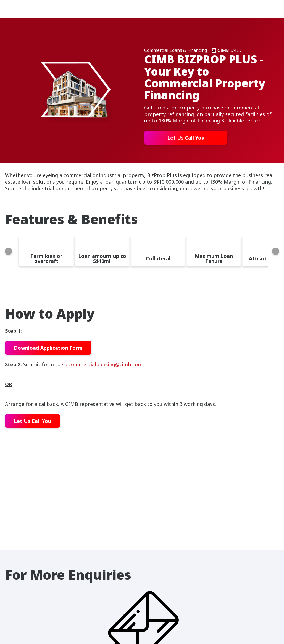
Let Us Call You (186, 138)
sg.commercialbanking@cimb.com (102, 364)
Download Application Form (48, 348)
